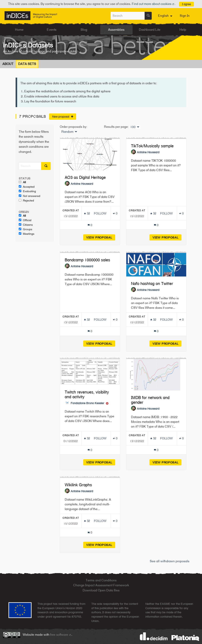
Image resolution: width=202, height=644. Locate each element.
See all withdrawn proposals (170, 561)
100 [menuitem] (133, 127)
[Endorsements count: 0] (115, 213)
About (8, 64)
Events (52, 30)
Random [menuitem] (67, 132)
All (22, 182)
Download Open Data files (101, 590)
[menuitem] (166, 16)
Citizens (26, 225)
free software (61, 635)
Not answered (29, 196)
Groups (25, 229)
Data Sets (27, 64)
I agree (187, 4)
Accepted (27, 187)
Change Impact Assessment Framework (101, 585)
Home (19, 30)
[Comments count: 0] (90, 225)
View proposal (101, 237)
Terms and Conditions (101, 580)
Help (183, 30)
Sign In (185, 16)
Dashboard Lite (150, 30)
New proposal (63, 116)
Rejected (26, 200)
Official (25, 220)
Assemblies (116, 30)
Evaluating (27, 191)
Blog (84, 30)
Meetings (27, 234)
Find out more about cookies (153, 4)
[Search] (30, 166)
